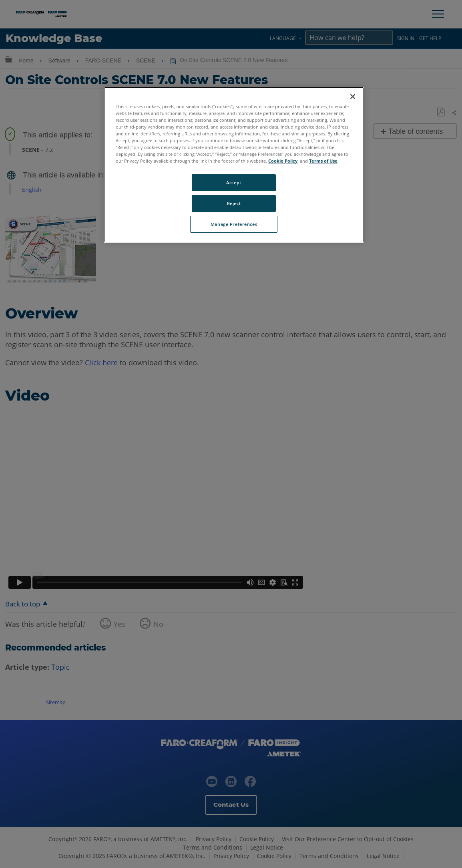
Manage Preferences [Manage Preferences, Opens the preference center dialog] (234, 224)
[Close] (353, 97)
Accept (234, 182)
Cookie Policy (283, 161)
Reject (234, 203)
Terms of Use (323, 161)
